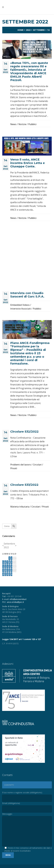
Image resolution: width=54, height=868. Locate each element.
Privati (14, 468)
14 (7, 566)
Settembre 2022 (9, 546)
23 (11, 570)
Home (21, 30)
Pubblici (32, 124)
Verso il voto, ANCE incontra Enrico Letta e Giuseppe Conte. (27, 163)
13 (5, 566)
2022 (28, 30)
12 (3, 566)
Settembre (39, 30)
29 (9, 574)
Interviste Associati (21, 309)
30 (11, 574)
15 (9, 566)
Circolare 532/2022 (24, 432)
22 (9, 570)
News (13, 124)
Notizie (22, 124)
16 (11, 566)
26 (3, 574)
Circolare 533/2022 (24, 485)
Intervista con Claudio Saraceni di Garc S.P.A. (27, 295)
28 (7, 574)
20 (5, 570)
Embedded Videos (20, 305)
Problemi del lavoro (21, 465)
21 (7, 570)
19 (3, 570)
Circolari (37, 465)
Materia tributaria (20, 507)
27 (5, 574)
